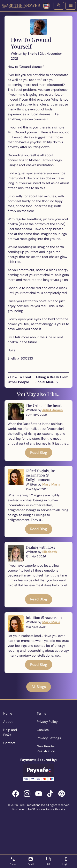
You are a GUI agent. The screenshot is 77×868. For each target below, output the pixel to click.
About (8, 722)
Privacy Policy (47, 722)
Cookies (43, 730)
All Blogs (39, 687)
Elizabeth (50, 552)
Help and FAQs (10, 732)
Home (8, 713)
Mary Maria (51, 484)
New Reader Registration (46, 749)
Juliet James (53, 410)
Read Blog (39, 453)
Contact (9, 743)
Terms (41, 713)
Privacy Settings (49, 738)
